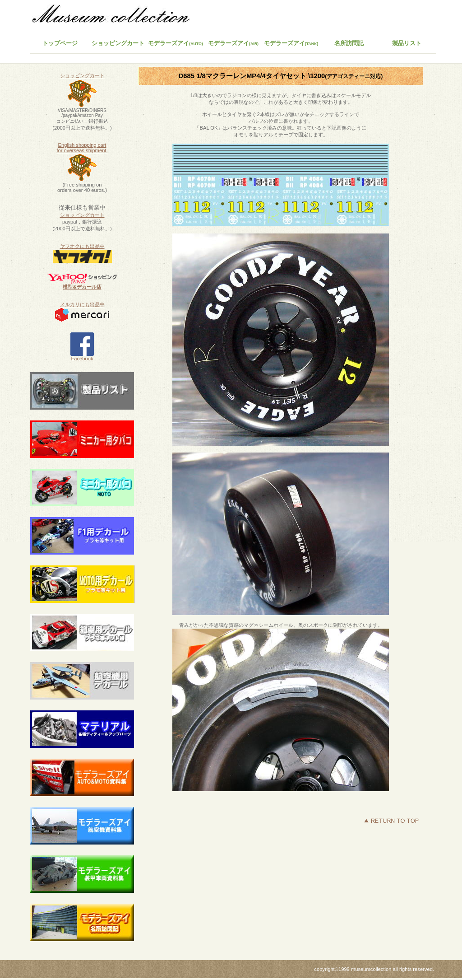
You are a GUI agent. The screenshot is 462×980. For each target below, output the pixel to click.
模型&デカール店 (82, 287)
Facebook (82, 356)
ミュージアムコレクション (116, 16)
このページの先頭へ (391, 821)
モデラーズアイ (291, 43)
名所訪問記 (349, 43)
